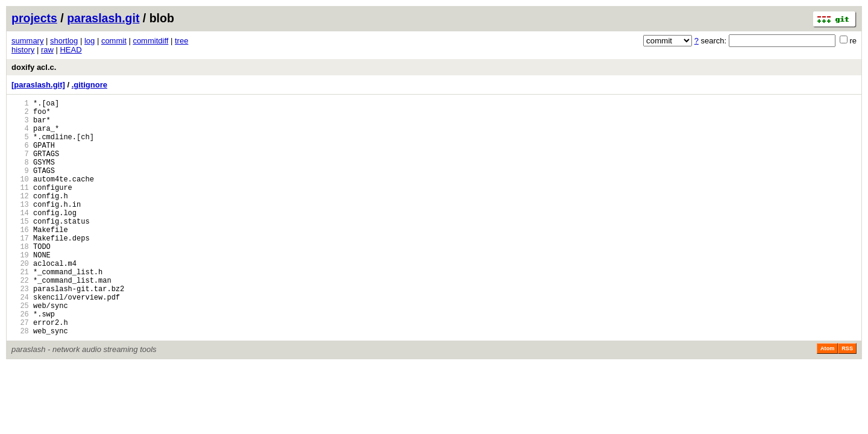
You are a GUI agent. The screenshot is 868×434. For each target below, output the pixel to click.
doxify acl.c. (34, 67)
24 (20, 340)
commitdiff (150, 41)
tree (181, 41)
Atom (827, 399)
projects (34, 18)
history (23, 50)
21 (20, 310)
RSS (847, 399)
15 (20, 248)
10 (20, 197)
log (90, 41)
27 (20, 371)
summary (27, 41)
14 (20, 238)
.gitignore (90, 85)
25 (20, 351)
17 (20, 269)
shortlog (64, 41)
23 (20, 330)
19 (20, 289)
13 (20, 228)
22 (20, 320)
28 (20, 381)
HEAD (71, 50)
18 (20, 279)
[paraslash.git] (38, 85)
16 (20, 258)
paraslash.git (103, 18)
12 (20, 217)
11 (20, 207)
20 (20, 299)
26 (20, 361)
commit (114, 41)
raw (47, 50)
